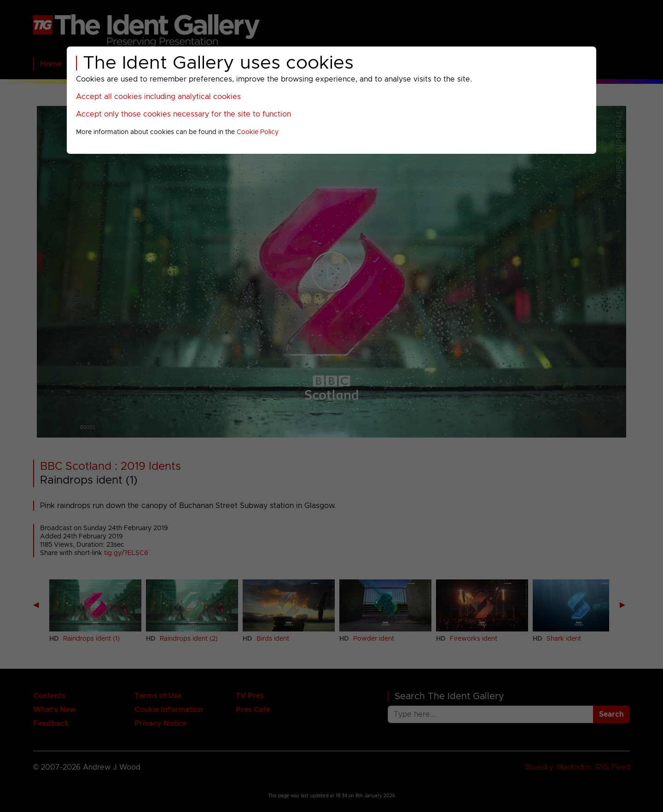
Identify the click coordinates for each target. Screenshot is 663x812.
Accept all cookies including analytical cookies (158, 97)
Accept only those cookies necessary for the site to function (183, 114)
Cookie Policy (258, 132)
